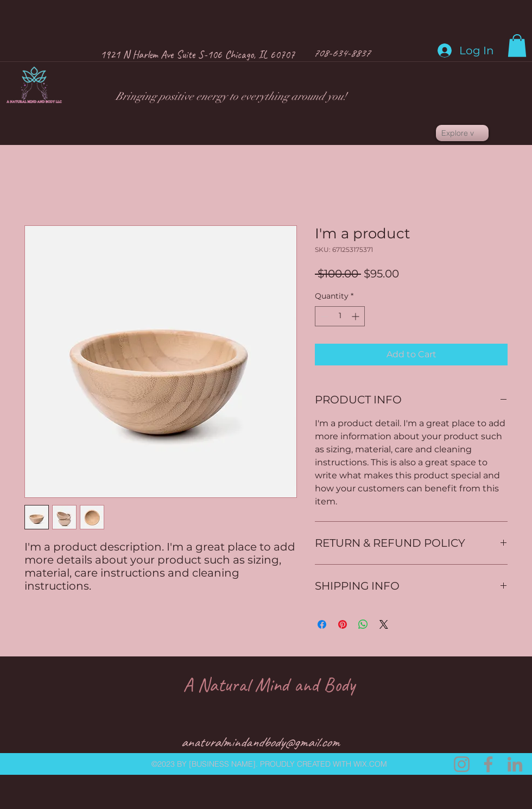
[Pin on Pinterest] (343, 624)
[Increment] (356, 316)
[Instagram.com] (462, 764)
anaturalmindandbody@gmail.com (260, 742)
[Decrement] (323, 316)
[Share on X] (384, 624)
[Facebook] (488, 764)
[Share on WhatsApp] (363, 624)
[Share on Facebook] (322, 624)
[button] (517, 46)
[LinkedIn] (515, 764)
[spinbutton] (340, 316)
